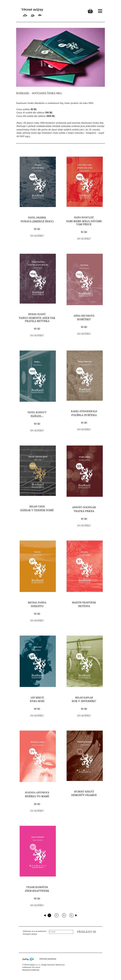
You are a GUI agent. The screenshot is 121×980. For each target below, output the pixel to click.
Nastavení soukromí (31, 970)
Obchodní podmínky (48, 959)
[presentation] (76, 942)
